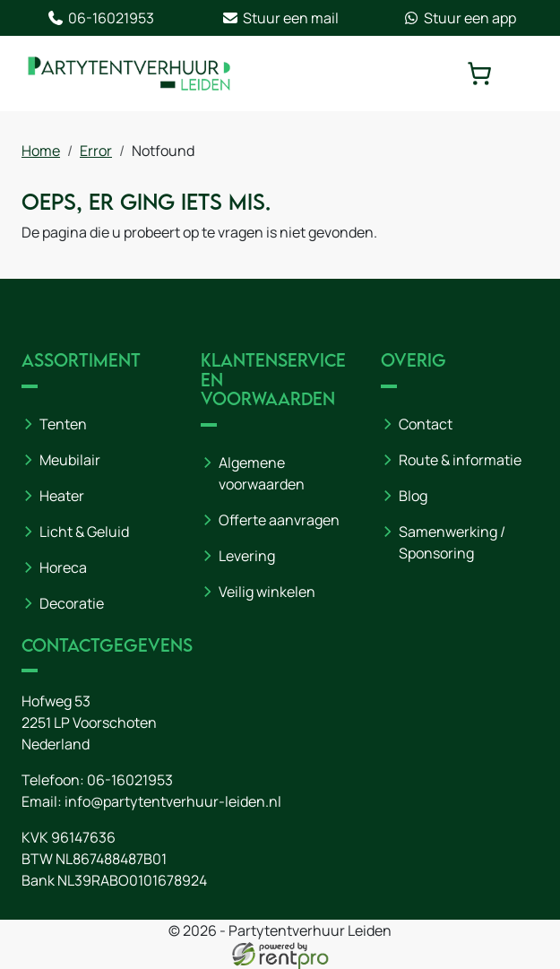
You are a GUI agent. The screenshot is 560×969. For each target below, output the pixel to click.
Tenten (63, 424)
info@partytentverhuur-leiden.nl (173, 801)
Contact (426, 424)
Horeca (63, 567)
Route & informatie (460, 460)
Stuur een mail (280, 18)
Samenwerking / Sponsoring (452, 542)
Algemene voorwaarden (262, 473)
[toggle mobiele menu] (526, 74)
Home (41, 151)
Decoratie (72, 603)
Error (96, 151)
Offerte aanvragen (279, 520)
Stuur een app (459, 18)
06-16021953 (100, 18)
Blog (413, 496)
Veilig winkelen (267, 592)
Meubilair (70, 460)
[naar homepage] (129, 74)
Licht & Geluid (84, 532)
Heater (62, 496)
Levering (247, 556)
